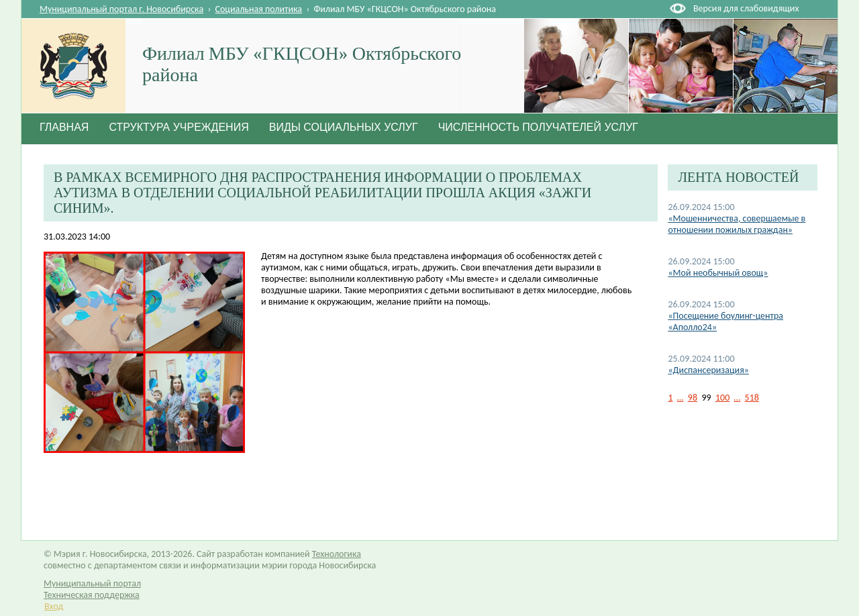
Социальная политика (259, 9)
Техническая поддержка (92, 595)
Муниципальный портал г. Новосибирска (121, 9)
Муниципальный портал (92, 583)
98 (693, 398)
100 (722, 398)
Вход (54, 606)
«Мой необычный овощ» (718, 273)
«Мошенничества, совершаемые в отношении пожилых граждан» (737, 224)
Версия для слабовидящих (746, 8)
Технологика (337, 554)
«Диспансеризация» (708, 370)
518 (752, 398)
